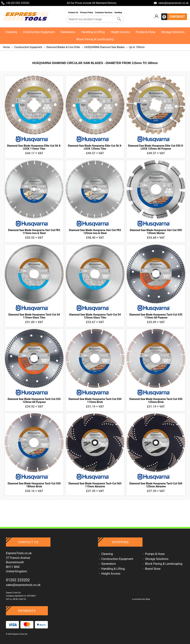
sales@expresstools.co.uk (23, 585)
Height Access (120, 32)
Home (6, 47)
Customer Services (104, 13)
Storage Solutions (173, 32)
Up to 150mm (135, 47)
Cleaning (11, 32)
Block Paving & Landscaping (95, 39)
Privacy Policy (87, 13)
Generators (68, 32)
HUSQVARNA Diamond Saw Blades (103, 47)
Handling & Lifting (93, 32)
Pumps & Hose (145, 32)
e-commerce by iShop (141, 599)
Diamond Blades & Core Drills (62, 47)
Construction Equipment (39, 32)
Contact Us (73, 13)
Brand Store (153, 569)
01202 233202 (18, 580)
